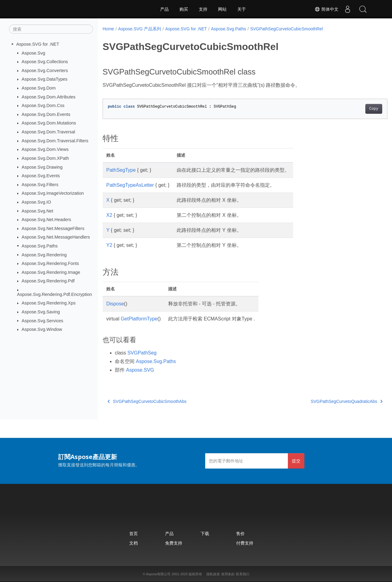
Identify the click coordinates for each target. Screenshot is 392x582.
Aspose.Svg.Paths (40, 246)
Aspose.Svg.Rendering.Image (51, 272)
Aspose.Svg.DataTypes (45, 79)
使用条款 (228, 574)
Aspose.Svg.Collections (45, 62)
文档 (134, 543)
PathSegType (121, 170)
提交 (296, 461)
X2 (109, 215)
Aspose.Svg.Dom (39, 88)
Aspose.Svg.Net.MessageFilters (53, 228)
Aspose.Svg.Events (41, 176)
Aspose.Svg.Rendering (44, 255)
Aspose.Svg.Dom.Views (45, 149)
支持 (203, 9)
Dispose (115, 304)
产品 (164, 9)
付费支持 (245, 543)
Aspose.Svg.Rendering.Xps (49, 303)
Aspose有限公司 (158, 574)
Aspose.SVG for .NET (38, 44)
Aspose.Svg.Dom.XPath (45, 158)
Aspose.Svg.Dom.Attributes (49, 97)
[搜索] (51, 29)
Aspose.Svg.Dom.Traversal (49, 132)
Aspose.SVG (140, 370)
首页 (134, 533)
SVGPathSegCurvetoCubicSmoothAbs (147, 401)
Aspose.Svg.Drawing (42, 167)
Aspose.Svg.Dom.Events (46, 114)
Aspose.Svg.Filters (40, 185)
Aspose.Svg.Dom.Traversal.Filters (55, 141)
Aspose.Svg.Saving (41, 312)
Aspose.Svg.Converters (45, 71)
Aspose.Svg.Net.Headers (47, 220)
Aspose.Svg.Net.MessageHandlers (56, 237)
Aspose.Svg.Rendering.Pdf (48, 281)
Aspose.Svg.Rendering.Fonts (50, 263)
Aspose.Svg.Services (43, 320)
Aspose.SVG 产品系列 (140, 29)
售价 (240, 533)
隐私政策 (213, 574)
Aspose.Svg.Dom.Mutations (49, 123)
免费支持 (174, 543)
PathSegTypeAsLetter (130, 185)
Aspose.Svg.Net (38, 211)
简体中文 (326, 9)
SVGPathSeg (142, 353)
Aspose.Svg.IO (36, 202)
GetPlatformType (139, 319)
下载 (205, 533)
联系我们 (243, 574)
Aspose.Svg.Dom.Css (43, 105)
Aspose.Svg (34, 53)
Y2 (109, 245)
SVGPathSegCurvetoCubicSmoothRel (286, 29)
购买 (184, 9)
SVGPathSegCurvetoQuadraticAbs (327, 401)
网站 (222, 9)
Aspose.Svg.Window (42, 329)
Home (108, 29)
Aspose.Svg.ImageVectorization (53, 193)
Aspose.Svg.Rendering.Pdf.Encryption (55, 294)
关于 (242, 9)
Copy (354, 109)
